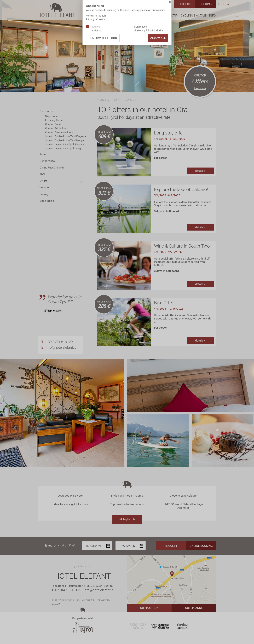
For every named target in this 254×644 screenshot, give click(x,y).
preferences (140, 27)
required (95, 27)
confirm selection (103, 38)
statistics (96, 31)
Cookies (101, 20)
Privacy (90, 20)
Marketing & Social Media (148, 31)
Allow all (158, 38)
